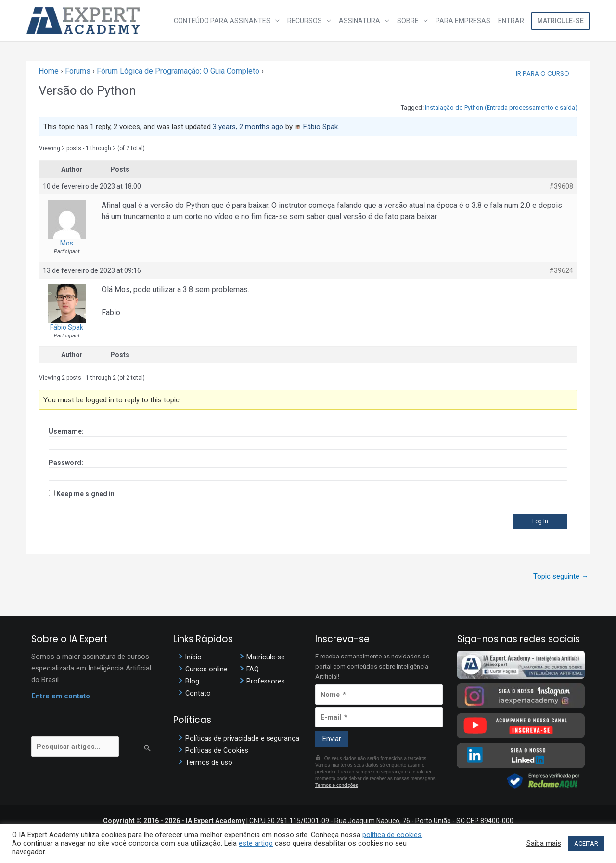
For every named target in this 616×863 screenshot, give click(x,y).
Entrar (511, 21)
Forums (78, 71)
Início (194, 657)
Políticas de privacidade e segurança (243, 738)
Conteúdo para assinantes (222, 21)
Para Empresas (463, 21)
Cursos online (207, 669)
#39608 (561, 186)
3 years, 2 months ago (248, 127)
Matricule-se (560, 21)
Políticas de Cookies (218, 750)
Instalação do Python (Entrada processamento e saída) (501, 108)
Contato (198, 693)
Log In (540, 521)
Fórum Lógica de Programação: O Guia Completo (178, 71)
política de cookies (392, 835)
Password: (66, 463)
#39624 (561, 270)
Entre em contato (61, 696)
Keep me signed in (85, 494)
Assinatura (359, 21)
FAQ (253, 669)
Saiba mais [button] (544, 843)
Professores (266, 681)
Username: (66, 431)
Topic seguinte (561, 576)
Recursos (305, 21)
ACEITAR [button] (586, 844)
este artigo (256, 843)
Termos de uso (209, 762)
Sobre (408, 21)
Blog (192, 681)
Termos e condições (337, 785)
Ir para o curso (543, 73)
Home (49, 71)
